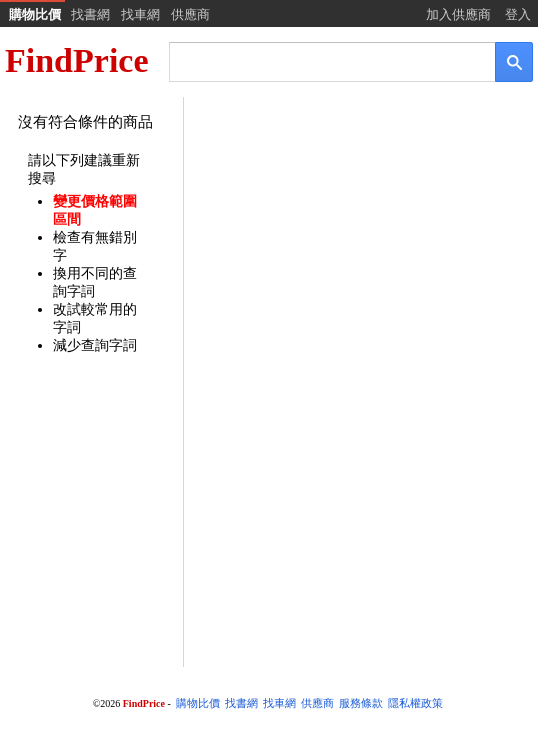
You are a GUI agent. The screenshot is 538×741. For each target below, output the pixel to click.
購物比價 (35, 14)
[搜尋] (318, 60)
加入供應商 (458, 14)
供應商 (190, 14)
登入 (518, 14)
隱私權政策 (415, 703)
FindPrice (77, 60)
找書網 (90, 14)
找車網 (140, 14)
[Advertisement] (359, 257)
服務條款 (361, 703)
